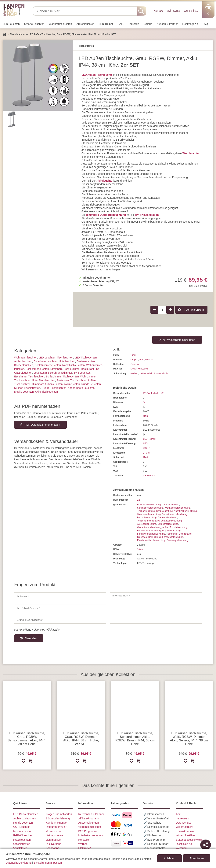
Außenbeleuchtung (147, 524)
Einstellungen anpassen (48, 863)
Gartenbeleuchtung (167, 517)
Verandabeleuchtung (171, 521)
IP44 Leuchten (82, 373)
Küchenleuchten (24, 365)
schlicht (151, 373)
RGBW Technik (151, 393)
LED (145, 443)
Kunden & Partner (167, 24)
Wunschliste (191, 11)
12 (138, 500)
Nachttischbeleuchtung (185, 511)
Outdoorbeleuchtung (168, 524)
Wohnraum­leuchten (60, 24)
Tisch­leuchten (65, 358)
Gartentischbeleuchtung (149, 527)
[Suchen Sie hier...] (85, 11)
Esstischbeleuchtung (173, 537)
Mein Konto (173, 11)
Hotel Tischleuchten (44, 380)
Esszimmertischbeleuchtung (151, 540)
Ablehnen (169, 858)
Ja (144, 402)
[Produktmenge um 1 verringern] (154, 310)
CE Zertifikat (149, 476)
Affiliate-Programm (89, 818)
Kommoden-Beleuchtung (179, 534)
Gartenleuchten (86, 361)
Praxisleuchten (22, 840)
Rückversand (54, 844)
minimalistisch (163, 373)
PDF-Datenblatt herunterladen (42, 425)
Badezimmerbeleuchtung (175, 514)
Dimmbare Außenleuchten (47, 384)
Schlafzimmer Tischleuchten (62, 377)
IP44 (145, 457)
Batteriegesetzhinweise (189, 840)
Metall (134, 369)
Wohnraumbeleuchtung (149, 514)
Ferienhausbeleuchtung (149, 531)
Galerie (148, 24)
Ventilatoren (20, 848)
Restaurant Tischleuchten (72, 380)
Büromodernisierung (58, 818)
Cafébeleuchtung (171, 505)
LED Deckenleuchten (26, 814)
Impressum (182, 818)
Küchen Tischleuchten (27, 388)
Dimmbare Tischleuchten (65, 369)
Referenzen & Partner (91, 814)
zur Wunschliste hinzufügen (179, 340)
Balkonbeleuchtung (147, 517)
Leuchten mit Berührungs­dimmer (53, 373)
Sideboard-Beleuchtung (149, 537)
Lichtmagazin (190, 24)
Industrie (134, 24)
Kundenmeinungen (57, 823)
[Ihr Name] (60, 596)
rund (142, 360)
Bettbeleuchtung (164, 511)
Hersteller (84, 840)
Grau (133, 355)
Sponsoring (53, 848)
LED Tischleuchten (86, 358)
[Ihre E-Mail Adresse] (60, 608)
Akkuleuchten (72, 384)
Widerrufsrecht (184, 827)
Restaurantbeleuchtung (149, 505)
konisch (149, 360)
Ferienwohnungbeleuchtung (151, 534)
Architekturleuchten (25, 818)
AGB (179, 814)
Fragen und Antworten (59, 814)
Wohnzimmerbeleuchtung (178, 508)
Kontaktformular (185, 831)
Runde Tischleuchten (54, 388)
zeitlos (143, 373)
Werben (83, 844)
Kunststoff (143, 369)
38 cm (140, 549)
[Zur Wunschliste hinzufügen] (23, 762)
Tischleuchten (191, 153)
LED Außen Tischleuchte (97, 75)
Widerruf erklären (186, 835)
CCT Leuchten (22, 827)
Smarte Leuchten (34, 24)
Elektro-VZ (85, 848)
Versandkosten (55, 831)
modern (134, 373)
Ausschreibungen (88, 823)
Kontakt (158, 11)
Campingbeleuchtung (177, 540)
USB (162, 393)
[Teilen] (206, 845)
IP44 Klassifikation (147, 215)
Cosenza (135, 364)
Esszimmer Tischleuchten (29, 377)
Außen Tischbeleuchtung (175, 527)
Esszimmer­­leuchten (37, 369)
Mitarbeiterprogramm (91, 835)
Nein (145, 416)
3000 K (147, 448)
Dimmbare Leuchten (45, 361)
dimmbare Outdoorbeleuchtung (106, 215)
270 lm (146, 453)
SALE (121, 24)
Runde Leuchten (91, 384)
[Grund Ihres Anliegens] (60, 620)
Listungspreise (54, 835)
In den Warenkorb (193, 310)
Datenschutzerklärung (19, 863)
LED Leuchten (11, 24)
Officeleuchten (22, 844)
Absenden (31, 638)
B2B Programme (88, 831)
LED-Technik (149, 439)
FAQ (205, 24)
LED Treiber (106, 24)
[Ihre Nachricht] (156, 608)
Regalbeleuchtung (171, 531)
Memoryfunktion (23, 831)
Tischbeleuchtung (146, 511)
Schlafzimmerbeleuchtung (150, 508)
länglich (134, 360)
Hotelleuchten (67, 361)
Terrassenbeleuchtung (148, 521)
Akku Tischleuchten (47, 392)
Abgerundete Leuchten (81, 388)
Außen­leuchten (85, 24)
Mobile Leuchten (24, 392)
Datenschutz (183, 823)
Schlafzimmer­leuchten (48, 365)
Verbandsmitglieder (90, 827)
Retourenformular (56, 827)
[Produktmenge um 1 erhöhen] (170, 310)
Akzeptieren (197, 858)
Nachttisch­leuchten (74, 365)
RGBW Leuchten (23, 835)
